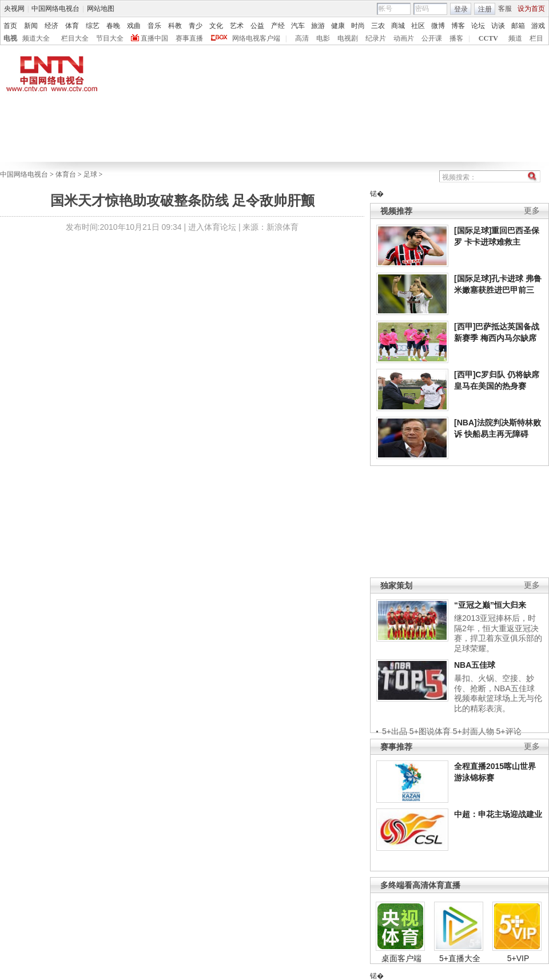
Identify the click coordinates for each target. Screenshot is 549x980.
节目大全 (110, 38)
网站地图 (101, 9)
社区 (418, 26)
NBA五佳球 (475, 665)
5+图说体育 (430, 731)
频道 (515, 38)
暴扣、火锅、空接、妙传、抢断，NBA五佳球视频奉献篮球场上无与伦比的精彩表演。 (498, 693)
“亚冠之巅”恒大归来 (490, 605)
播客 (456, 38)
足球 (90, 174)
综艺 (93, 26)
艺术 (237, 26)
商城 (398, 26)
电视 (10, 38)
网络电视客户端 (256, 38)
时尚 (358, 26)
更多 (532, 211)
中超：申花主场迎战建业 (498, 814)
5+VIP (518, 958)
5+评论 (509, 731)
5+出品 (395, 731)
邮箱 (518, 26)
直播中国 (154, 38)
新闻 (31, 26)
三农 (378, 26)
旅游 (318, 26)
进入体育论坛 (212, 227)
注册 (485, 9)
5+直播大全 (460, 958)
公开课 (432, 38)
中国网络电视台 (55, 9)
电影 (323, 38)
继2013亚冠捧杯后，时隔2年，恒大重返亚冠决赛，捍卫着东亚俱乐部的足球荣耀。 (498, 633)
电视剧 (348, 38)
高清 (302, 38)
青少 (196, 26)
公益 (257, 26)
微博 (438, 26)
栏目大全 (75, 38)
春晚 (113, 26)
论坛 (478, 26)
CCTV (488, 38)
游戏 (538, 26)
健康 (338, 26)
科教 (175, 26)
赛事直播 (189, 38)
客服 (505, 9)
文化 (216, 26)
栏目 (536, 38)
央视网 (14, 9)
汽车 (298, 26)
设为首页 (531, 9)
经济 (51, 26)
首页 (10, 26)
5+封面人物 (474, 731)
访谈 (498, 26)
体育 (72, 26)
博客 (458, 26)
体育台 (66, 174)
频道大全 (36, 38)
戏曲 (134, 26)
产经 (278, 26)
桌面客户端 (401, 958)
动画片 (404, 38)
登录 (461, 9)
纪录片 (376, 38)
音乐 (154, 26)
